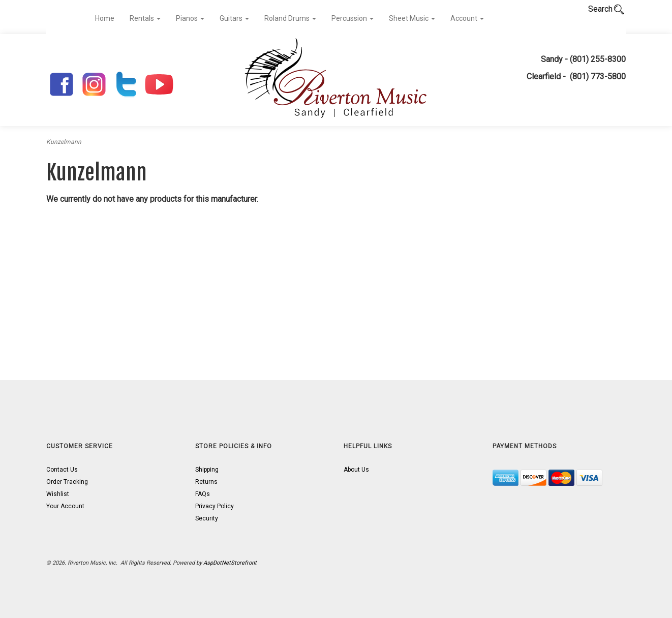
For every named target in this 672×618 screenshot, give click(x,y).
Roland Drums (290, 18)
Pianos (190, 18)
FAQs (203, 494)
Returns (206, 482)
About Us (356, 470)
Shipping (207, 470)
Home (105, 18)
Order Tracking (67, 482)
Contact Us (62, 470)
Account (467, 18)
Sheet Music (412, 18)
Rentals (145, 18)
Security (207, 518)
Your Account (65, 506)
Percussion (353, 18)
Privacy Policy (215, 506)
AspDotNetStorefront (230, 563)
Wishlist (58, 494)
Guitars (234, 18)
